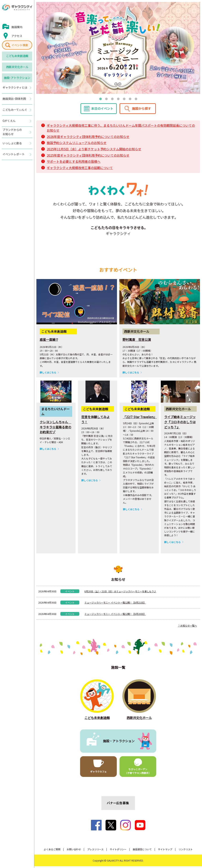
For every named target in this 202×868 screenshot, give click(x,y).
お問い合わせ (74, 851)
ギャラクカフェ (98, 773)
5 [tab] (124, 99)
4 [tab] (118, 99)
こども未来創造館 (17, 56)
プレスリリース (95, 851)
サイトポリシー (118, 851)
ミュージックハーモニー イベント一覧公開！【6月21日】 (115, 604)
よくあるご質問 (52, 851)
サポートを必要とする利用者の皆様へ (74, 163)
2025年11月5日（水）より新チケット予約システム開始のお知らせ (94, 151)
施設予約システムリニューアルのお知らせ (77, 144)
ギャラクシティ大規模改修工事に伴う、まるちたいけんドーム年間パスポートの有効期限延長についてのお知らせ (121, 129)
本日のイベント (102, 110)
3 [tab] (112, 99)
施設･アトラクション (17, 78)
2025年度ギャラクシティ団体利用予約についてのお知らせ (88, 157)
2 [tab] (106, 99)
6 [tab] (130, 99)
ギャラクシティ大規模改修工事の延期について (80, 169)
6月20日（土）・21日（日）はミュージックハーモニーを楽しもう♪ (120, 593)
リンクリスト (186, 851)
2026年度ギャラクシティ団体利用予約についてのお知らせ (88, 138)
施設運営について (142, 851)
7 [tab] (136, 99)
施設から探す (141, 110)
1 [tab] (100, 99)
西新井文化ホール (17, 67)
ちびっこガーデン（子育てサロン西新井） (138, 773)
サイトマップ (165, 851)
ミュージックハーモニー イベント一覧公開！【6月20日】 (115, 615)
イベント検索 (20, 45)
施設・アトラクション (119, 743)
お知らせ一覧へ (187, 627)
